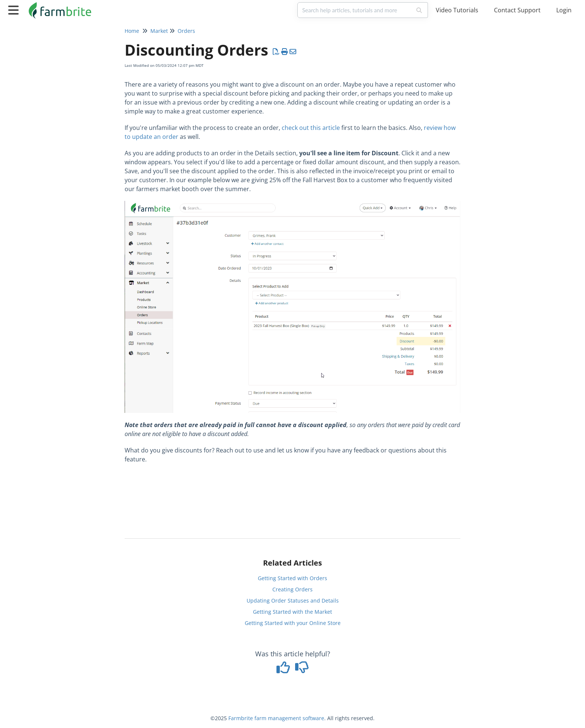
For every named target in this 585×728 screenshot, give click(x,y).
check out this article (311, 128)
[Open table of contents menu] (15, 9)
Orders (186, 31)
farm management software (289, 718)
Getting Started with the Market (292, 612)
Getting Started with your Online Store (293, 623)
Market (159, 31)
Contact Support (517, 10)
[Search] (419, 10)
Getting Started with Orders (292, 578)
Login (564, 10)
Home (132, 31)
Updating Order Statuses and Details (293, 601)
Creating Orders (292, 589)
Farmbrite (241, 718)
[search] (355, 10)
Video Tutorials (457, 10)
